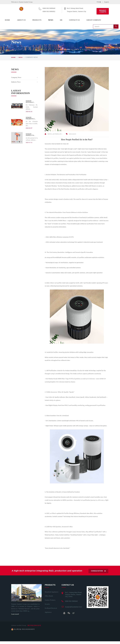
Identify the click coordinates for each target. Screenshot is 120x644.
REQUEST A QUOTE (103, 11)
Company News (16, 77)
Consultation (98, 571)
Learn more (15, 614)
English (107, 2)
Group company (94, 20)
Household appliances (51, 592)
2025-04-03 (71, 134)
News (51, 20)
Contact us (74, 20)
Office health (49, 596)
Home (7, 20)
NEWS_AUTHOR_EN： (54, 134)
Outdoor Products (50, 600)
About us (21, 20)
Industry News (16, 82)
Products (37, 20)
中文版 (99, 2)
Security (47, 604)
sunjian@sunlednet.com (73, 607)
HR (61, 20)
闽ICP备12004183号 (34, 625)
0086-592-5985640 (71, 601)
